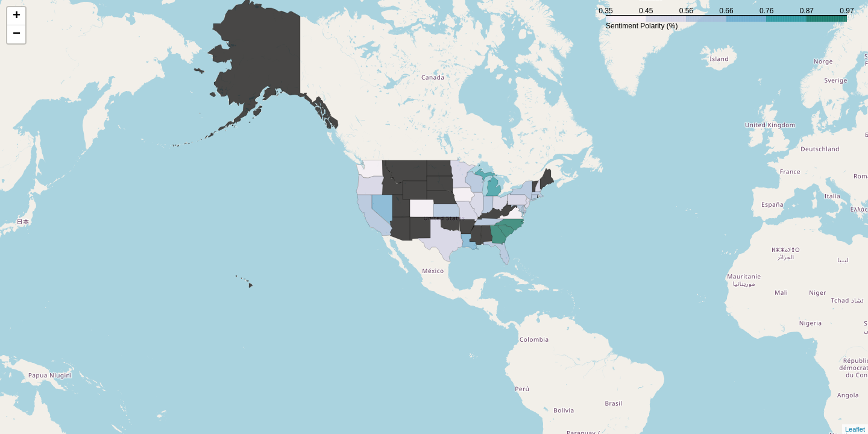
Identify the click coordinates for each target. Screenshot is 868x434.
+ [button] (17, 16)
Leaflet (855, 429)
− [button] (17, 34)
